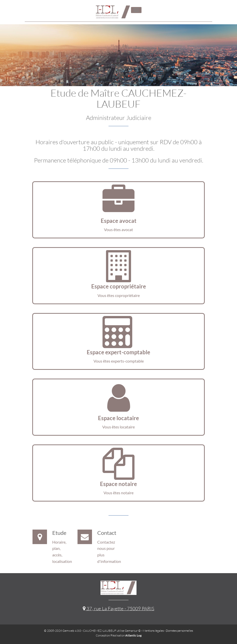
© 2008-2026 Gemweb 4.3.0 (62, 631)
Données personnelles (179, 631)
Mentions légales (153, 631)
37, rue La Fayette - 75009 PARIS (118, 608)
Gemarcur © (133, 631)
